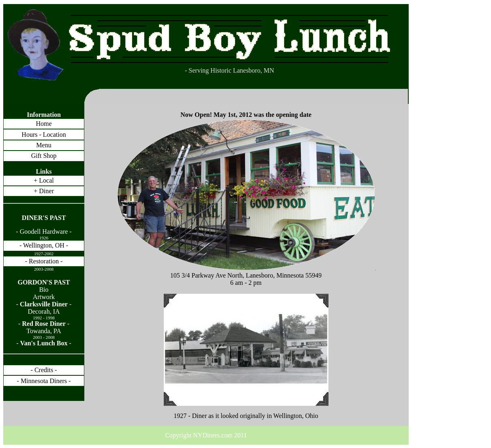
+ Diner (44, 191)
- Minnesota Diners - (44, 381)
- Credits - (44, 370)
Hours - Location (44, 135)
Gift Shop (44, 156)
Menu (44, 145)
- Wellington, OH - (44, 245)
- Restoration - (44, 261)
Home (44, 124)
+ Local (44, 180)
